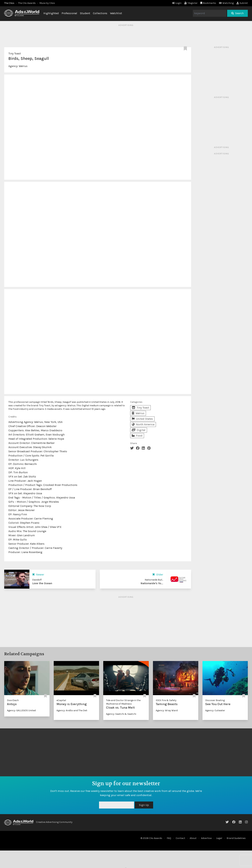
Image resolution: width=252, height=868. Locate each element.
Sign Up (144, 805)
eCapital (61, 700)
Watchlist (116, 13)
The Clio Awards (27, 3)
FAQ (169, 838)
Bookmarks (208, 3)
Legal (219, 838)
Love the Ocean (42, 583)
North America (143, 424)
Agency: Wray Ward (167, 710)
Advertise (206, 838)
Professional (69, 13)
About (193, 838)
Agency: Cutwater (215, 710)
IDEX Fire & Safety (166, 700)
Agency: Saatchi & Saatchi (121, 714)
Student (85, 13)
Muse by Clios (47, 3)
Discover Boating (215, 700)
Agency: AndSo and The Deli (72, 710)
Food (137, 436)
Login (177, 3)
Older (158, 574)
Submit (242, 3)
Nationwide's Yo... (152, 583)
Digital (139, 430)
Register (191, 3)
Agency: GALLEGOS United (21, 710)
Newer (38, 574)
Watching (226, 3)
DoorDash (13, 700)
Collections (100, 13)
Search (237, 13)
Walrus (23, 66)
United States (142, 419)
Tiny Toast (15, 53)
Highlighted (51, 13)
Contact (180, 838)
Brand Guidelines (236, 838)
